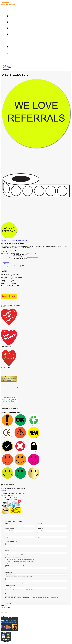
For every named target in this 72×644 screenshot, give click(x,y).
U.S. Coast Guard (12, 36)
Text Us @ (5, 615)
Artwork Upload (12, 44)
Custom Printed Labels (13, 13)
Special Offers (12, 18)
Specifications (6, 262)
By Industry (8, 19)
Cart (7, 61)
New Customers (12, 63)
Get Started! (3, 490)
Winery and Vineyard (13, 24)
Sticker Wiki (11, 49)
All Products (6, 65)
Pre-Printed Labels (7, 68)
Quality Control (12, 21)
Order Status (11, 55)
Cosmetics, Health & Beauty (15, 27)
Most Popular (11, 16)
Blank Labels (6, 69)
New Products (11, 15)
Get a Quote (11, 43)
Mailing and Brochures (13, 32)
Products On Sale (12, 14)
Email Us (3, 616)
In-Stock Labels (12, 12)
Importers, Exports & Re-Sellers (15, 25)
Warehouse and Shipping (14, 28)
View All (10, 20)
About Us (8, 45)
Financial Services (12, 31)
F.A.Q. (10, 51)
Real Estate (11, 34)
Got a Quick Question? (5, 241)
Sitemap (10, 57)
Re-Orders (8, 58)
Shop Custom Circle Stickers (7, 496)
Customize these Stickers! (16, 241)
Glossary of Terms (12, 50)
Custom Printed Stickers (14, 30)
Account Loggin (12, 62)
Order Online (24, 241)
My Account (8, 60)
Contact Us (8, 52)
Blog (9, 48)
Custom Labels (6, 67)
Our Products (9, 10)
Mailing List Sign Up (13, 56)
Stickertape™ (11, 33)
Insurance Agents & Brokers (14, 22)
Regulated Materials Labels (14, 37)
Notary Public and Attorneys (15, 26)
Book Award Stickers (13, 39)
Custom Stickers (9, 40)
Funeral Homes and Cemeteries (15, 38)
